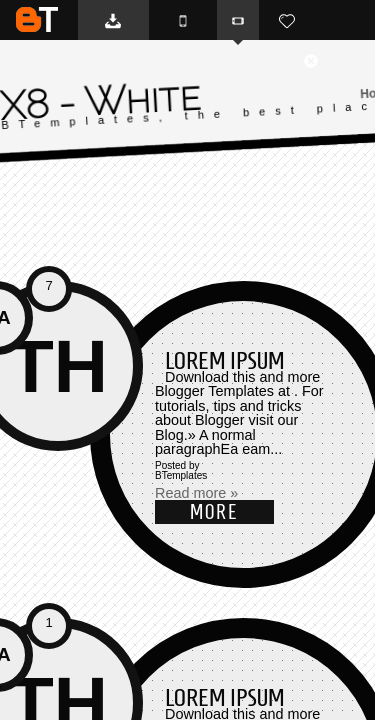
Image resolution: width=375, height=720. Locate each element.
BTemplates (37, 19)
